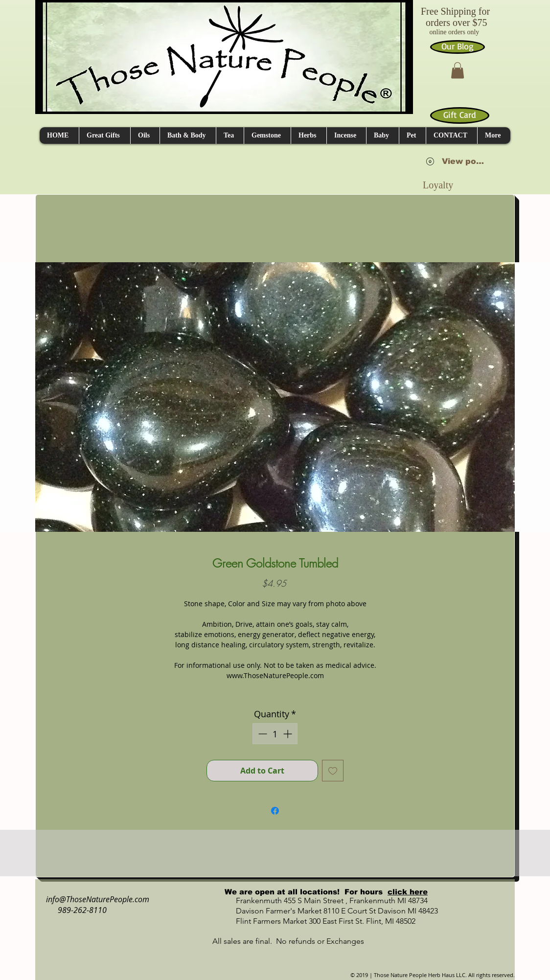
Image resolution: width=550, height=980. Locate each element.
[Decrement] (262, 734)
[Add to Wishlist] (333, 771)
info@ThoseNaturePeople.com (94, 899)
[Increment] (288, 734)
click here (408, 892)
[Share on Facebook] (275, 811)
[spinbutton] (275, 734)
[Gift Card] (460, 115)
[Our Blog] (458, 47)
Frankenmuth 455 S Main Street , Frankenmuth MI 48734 (321, 900)
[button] (458, 70)
